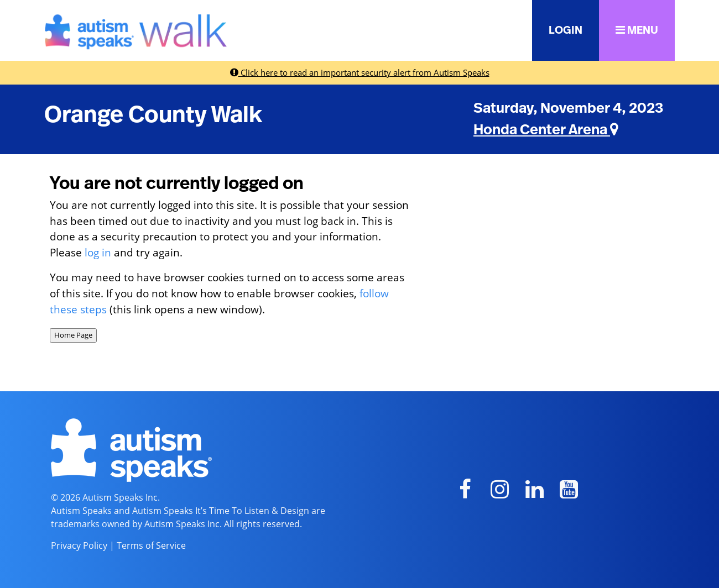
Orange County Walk (153, 115)
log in (98, 252)
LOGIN (566, 30)
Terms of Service (151, 545)
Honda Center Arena (546, 130)
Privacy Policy (79, 545)
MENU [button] (637, 30)
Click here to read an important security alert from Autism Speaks (360, 72)
